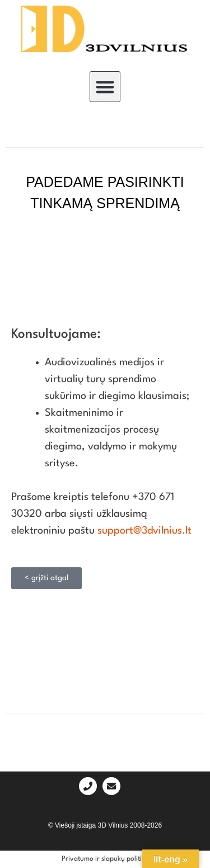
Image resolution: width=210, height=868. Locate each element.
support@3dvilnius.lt (144, 531)
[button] (105, 87)
